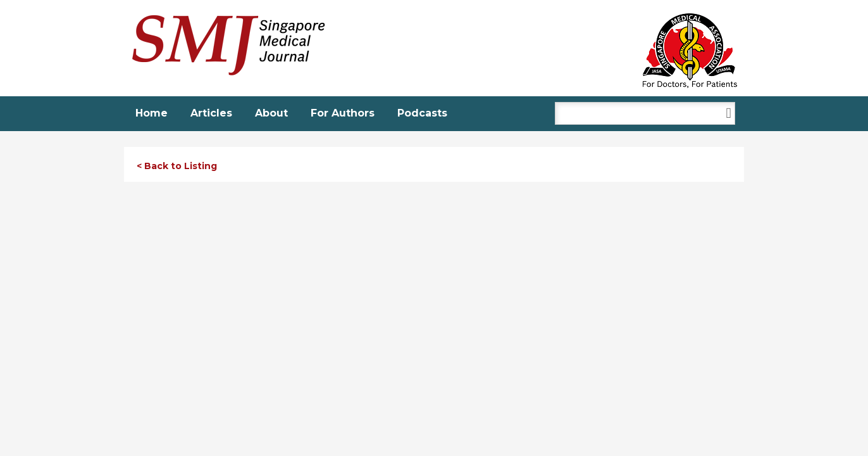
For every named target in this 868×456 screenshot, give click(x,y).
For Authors (343, 113)
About (271, 113)
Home (152, 113)
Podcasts (422, 113)
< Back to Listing (177, 166)
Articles (211, 113)
